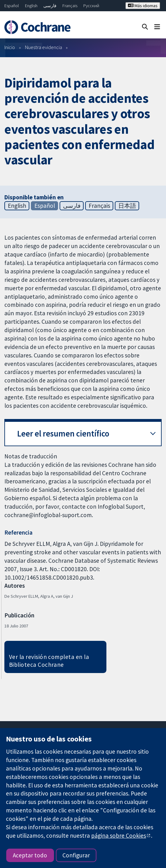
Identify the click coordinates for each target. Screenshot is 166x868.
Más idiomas (143, 6)
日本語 (127, 206)
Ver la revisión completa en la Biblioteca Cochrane (49, 661)
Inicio (10, 47)
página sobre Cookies (119, 836)
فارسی (50, 6)
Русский (91, 6)
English (31, 6)
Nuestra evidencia (44, 47)
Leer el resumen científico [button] (63, 434)
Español (12, 6)
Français (70, 6)
